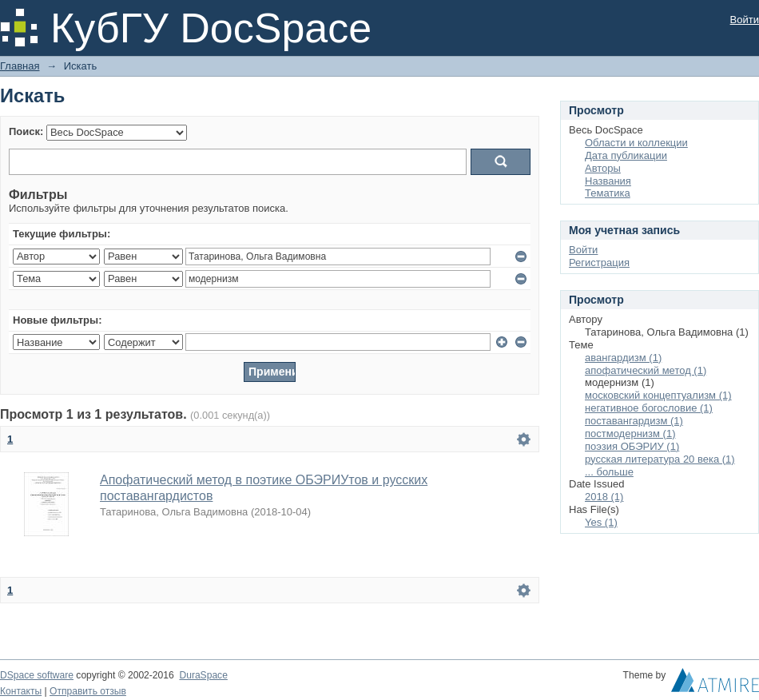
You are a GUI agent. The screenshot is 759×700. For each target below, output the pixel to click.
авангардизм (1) (623, 358)
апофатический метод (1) (646, 370)
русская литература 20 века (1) (660, 459)
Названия (608, 181)
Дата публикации (626, 155)
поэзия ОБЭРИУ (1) (632, 446)
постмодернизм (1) (630, 434)
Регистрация (599, 262)
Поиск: (26, 131)
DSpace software (37, 675)
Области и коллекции (636, 143)
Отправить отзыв (88, 691)
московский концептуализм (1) (658, 395)
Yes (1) (601, 522)
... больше (609, 472)
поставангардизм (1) (634, 421)
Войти (745, 20)
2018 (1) (604, 497)
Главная (20, 66)
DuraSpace (203, 675)
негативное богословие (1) (649, 408)
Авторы (603, 168)
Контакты (21, 691)
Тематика (608, 193)
